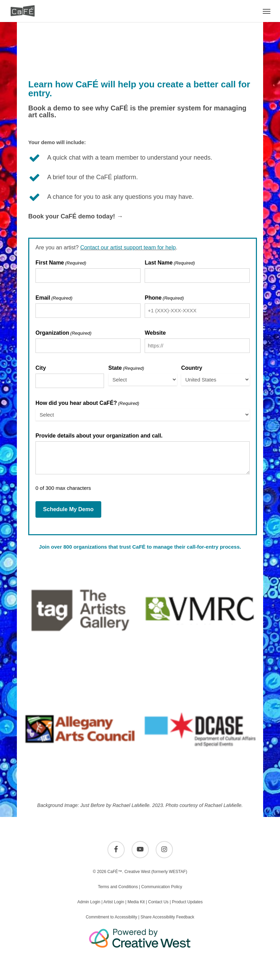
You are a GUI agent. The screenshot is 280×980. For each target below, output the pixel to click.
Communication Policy (162, 887)
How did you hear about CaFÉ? (87, 403)
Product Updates (187, 902)
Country (192, 368)
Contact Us (158, 902)
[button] (267, 11)
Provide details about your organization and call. (99, 436)
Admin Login (89, 902)
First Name (61, 263)
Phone (164, 298)
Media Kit (136, 902)
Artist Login (114, 902)
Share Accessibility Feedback (167, 917)
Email (54, 298)
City (41, 368)
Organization (63, 333)
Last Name (170, 263)
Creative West (137, 872)
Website (155, 333)
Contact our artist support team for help (128, 247)
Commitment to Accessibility (111, 917)
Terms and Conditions (118, 887)
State (126, 368)
